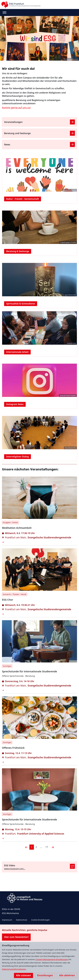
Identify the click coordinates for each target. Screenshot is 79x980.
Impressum (7, 920)
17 (47, 847)
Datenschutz (22, 920)
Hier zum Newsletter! (16, 937)
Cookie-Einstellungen (40, 920)
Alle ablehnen (67, 975)
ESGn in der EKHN (11, 909)
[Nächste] (53, 847)
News (7, 144)
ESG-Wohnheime (10, 913)
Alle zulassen (23, 975)
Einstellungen (45, 975)
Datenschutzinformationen (14, 969)
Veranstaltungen (13, 122)
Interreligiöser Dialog (18, 457)
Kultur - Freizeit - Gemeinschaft (23, 199)
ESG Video (10, 865)
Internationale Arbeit (17, 352)
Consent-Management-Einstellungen (52, 959)
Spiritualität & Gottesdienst (21, 304)
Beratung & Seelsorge (18, 251)
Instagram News (15, 404)
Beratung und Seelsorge (17, 133)
